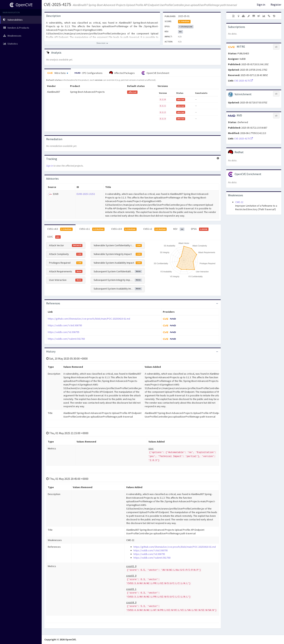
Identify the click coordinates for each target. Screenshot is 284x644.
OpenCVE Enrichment (155, 73)
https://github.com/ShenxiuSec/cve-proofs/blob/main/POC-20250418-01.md (89, 319)
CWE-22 (239, 202)
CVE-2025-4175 (57, 4)
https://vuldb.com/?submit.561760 (66, 339)
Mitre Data (58, 73)
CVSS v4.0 (60, 229)
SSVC (54, 237)
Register (276, 5)
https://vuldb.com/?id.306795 (64, 332)
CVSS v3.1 (92, 229)
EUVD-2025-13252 (86, 194)
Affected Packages (122, 73)
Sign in (261, 5)
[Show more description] (102, 43)
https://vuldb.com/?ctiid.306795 (65, 325)
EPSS (200, 229)
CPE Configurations (89, 73)
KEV (179, 229)
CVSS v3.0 (124, 229)
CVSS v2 (155, 229)
